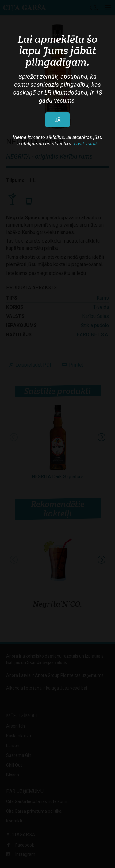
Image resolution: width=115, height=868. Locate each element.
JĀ (57, 120)
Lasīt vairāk (86, 144)
